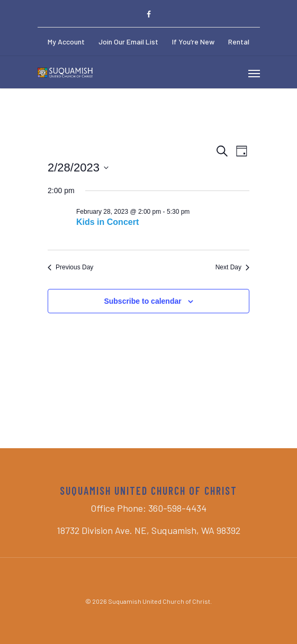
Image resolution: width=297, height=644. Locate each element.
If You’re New (193, 42)
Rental (239, 42)
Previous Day (70, 267)
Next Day (232, 267)
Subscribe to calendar (142, 301)
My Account (66, 42)
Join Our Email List (128, 42)
